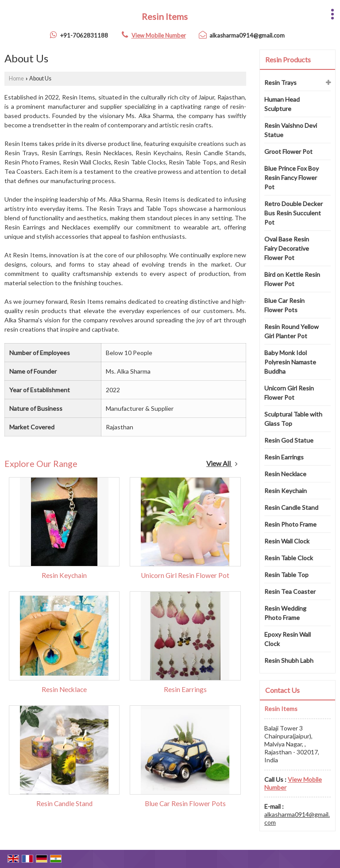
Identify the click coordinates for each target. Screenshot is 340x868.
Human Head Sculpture (282, 104)
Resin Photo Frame (290, 524)
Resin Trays (280, 82)
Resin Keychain (64, 575)
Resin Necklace (64, 689)
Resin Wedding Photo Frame (285, 613)
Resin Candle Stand (64, 803)
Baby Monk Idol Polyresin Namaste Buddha (290, 362)
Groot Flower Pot (288, 151)
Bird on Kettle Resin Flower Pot (292, 279)
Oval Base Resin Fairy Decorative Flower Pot (287, 248)
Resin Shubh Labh (289, 660)
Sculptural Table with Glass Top (293, 419)
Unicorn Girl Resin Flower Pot (185, 575)
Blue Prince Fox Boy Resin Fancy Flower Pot (292, 178)
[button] (159, 35)
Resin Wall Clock (287, 541)
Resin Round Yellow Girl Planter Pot (292, 331)
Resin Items (165, 16)
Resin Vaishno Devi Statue (291, 130)
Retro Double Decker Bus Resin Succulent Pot (294, 213)
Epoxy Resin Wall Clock (288, 639)
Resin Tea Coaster (290, 591)
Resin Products (288, 59)
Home (16, 78)
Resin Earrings (185, 689)
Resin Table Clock (289, 558)
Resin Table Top (286, 575)
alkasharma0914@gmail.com (247, 35)
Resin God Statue (289, 440)
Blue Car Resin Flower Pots (185, 803)
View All (222, 463)
